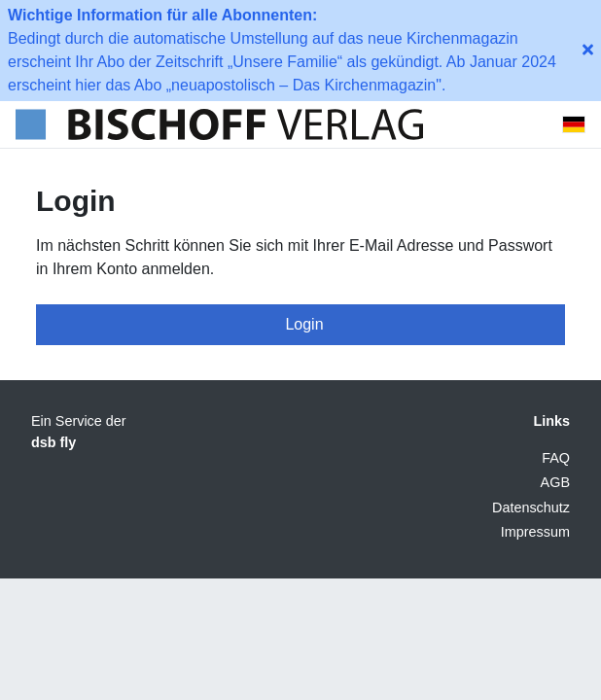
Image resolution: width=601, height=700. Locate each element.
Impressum (535, 532)
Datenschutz (531, 507)
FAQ (556, 458)
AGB (555, 482)
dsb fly (53, 442)
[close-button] (588, 51)
